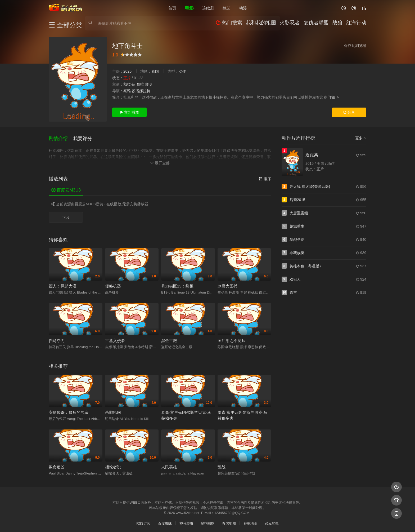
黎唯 (140, 84)
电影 (189, 8)
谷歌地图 (250, 522)
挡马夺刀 (57, 339)
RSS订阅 (143, 522)
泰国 (155, 71)
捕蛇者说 (113, 465)
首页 (172, 8)
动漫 (243, 8)
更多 (361, 138)
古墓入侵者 (115, 339)
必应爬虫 (272, 522)
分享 (349, 112)
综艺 (227, 8)
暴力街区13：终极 (177, 284)
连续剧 (208, 8)
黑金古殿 (169, 339)
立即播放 (129, 112)
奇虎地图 (229, 522)
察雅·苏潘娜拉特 (137, 91)
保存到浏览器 (355, 46)
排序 (265, 177)
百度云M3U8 (66, 188)
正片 (66, 216)
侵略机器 (113, 284)
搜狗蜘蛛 (207, 522)
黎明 (149, 84)
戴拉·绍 (129, 84)
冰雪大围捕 (227, 284)
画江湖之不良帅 (231, 339)
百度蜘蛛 (165, 522)
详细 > (333, 97)
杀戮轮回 (113, 410)
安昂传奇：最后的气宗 (69, 410)
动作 (182, 71)
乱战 (222, 465)
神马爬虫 (186, 522)
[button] (61, 138)
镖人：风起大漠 (63, 284)
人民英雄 (169, 465)
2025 (127, 71)
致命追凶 (57, 465)
